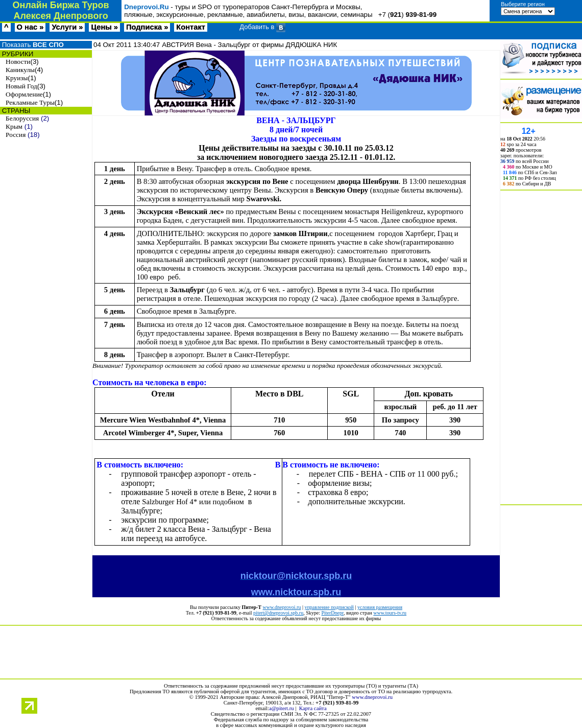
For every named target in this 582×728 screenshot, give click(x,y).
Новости (18, 62)
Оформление (24, 94)
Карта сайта (313, 708)
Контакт (191, 27)
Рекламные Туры (30, 102)
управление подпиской (329, 607)
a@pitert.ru (282, 708)
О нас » (30, 27)
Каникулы (20, 70)
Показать (32, 45)
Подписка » (147, 27)
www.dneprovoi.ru (282, 607)
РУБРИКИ (17, 54)
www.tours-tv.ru (390, 613)
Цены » (104, 27)
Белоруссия (22, 118)
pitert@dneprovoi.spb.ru (278, 613)
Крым (14, 126)
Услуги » (67, 27)
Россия (16, 135)
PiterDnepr (332, 613)
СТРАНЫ (15, 111)
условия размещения (380, 607)
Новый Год (21, 86)
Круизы (17, 78)
